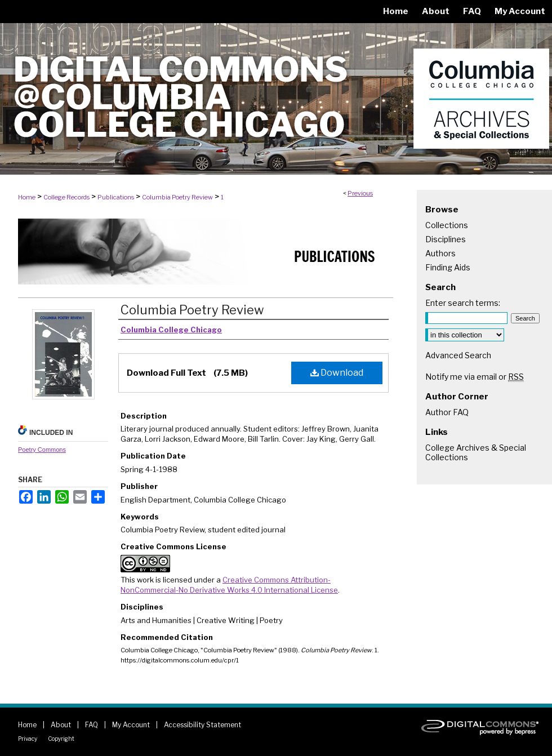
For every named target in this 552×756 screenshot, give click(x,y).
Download (337, 373)
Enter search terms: (463, 303)
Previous (360, 193)
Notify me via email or (475, 377)
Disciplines (446, 239)
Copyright (61, 739)
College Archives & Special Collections (476, 452)
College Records (66, 197)
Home (27, 197)
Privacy (28, 739)
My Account (131, 725)
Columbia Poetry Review (177, 197)
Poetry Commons (42, 450)
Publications (116, 197)
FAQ (92, 725)
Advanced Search (458, 355)
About (61, 725)
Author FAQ (447, 412)
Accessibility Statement (202, 725)
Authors (440, 253)
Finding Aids (448, 267)
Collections (447, 225)
